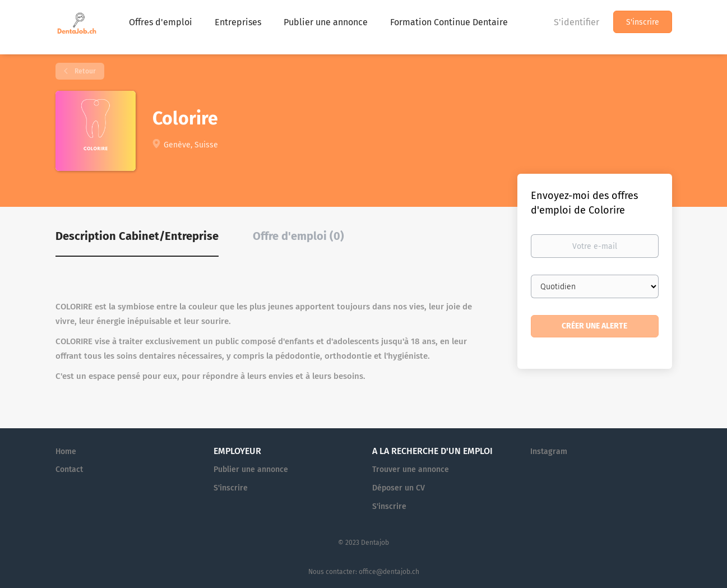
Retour (84, 71)
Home (66, 452)
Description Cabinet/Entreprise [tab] (137, 236)
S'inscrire (643, 22)
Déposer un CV (399, 488)
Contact (69, 469)
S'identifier (576, 22)
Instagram (549, 452)
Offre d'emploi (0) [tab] (298, 236)
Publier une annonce (251, 469)
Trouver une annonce (411, 469)
